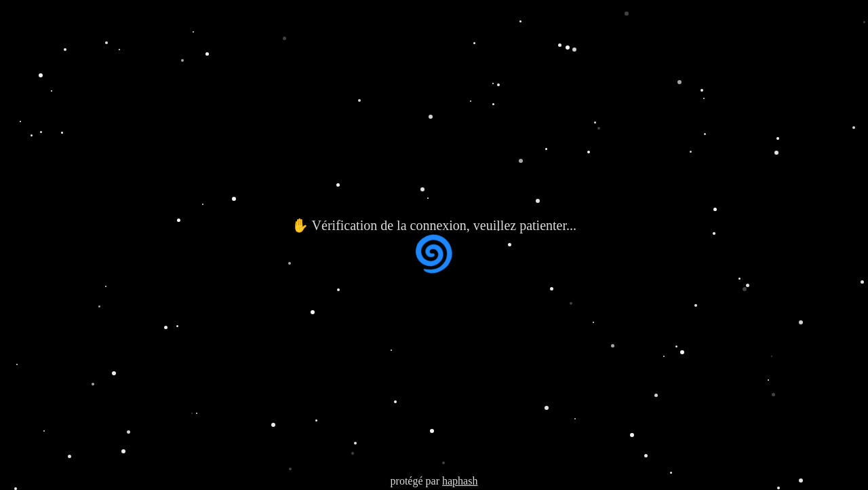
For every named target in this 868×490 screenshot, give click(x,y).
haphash (460, 481)
